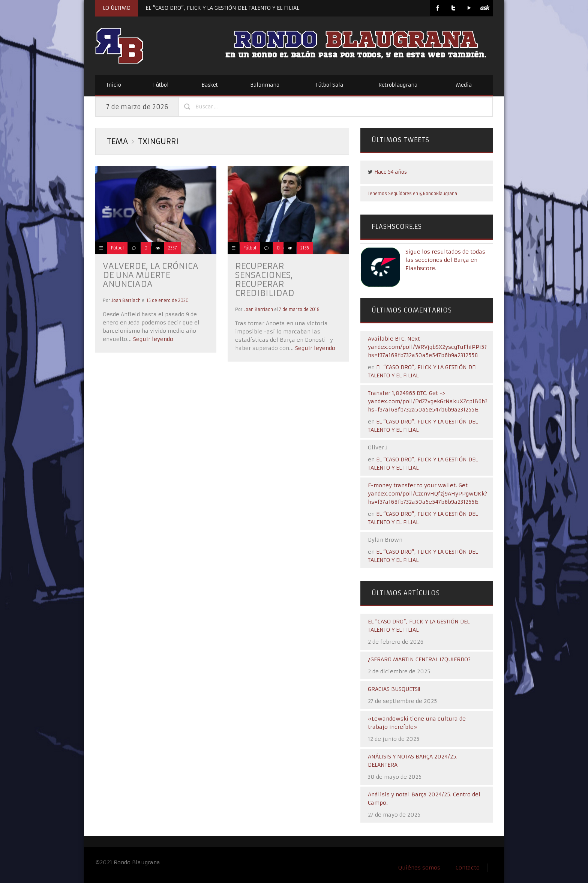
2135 (305, 248)
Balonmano (265, 85)
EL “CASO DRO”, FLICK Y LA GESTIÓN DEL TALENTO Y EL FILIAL (222, 8)
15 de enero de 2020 (168, 300)
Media (464, 85)
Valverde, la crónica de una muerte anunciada (151, 275)
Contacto (468, 868)
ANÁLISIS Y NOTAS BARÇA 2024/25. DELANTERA (413, 761)
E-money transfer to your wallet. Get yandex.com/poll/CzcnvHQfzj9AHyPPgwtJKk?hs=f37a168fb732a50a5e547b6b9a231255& (427, 494)
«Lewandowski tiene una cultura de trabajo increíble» (417, 723)
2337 (172, 248)
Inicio (114, 85)
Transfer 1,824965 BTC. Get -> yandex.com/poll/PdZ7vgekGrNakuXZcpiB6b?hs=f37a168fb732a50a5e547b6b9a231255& (428, 401)
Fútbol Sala (329, 85)
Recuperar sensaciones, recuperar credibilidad (265, 280)
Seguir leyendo (152, 339)
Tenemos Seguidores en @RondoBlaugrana (412, 194)
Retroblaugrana (398, 85)
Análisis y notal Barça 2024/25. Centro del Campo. (424, 799)
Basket (210, 85)
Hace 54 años (391, 172)
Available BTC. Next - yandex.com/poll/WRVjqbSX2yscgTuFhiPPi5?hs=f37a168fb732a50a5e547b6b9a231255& (427, 347)
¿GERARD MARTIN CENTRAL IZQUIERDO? (419, 659)
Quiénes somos (419, 868)
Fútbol (161, 85)
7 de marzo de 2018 (299, 309)
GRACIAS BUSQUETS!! (394, 689)
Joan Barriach (126, 300)
